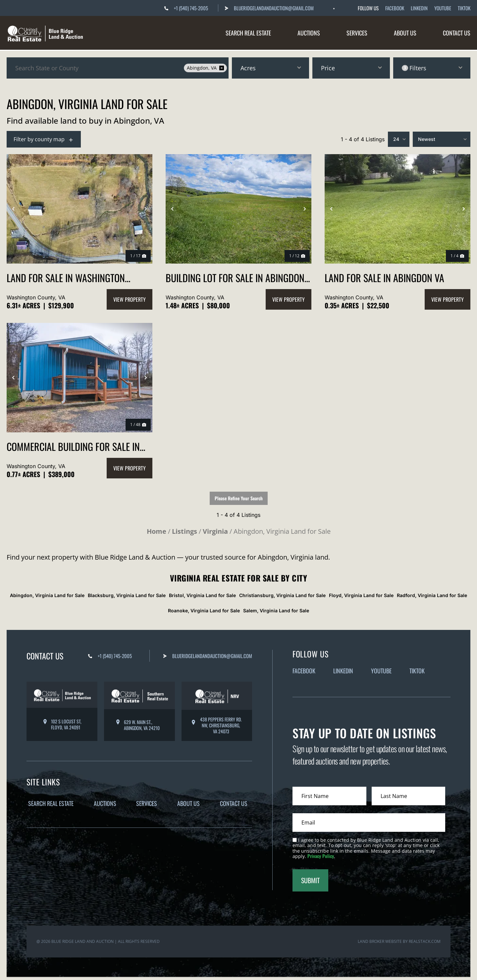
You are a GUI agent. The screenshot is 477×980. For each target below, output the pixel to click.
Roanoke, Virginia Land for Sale (204, 611)
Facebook (395, 8)
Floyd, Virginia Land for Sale (361, 595)
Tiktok (464, 8)
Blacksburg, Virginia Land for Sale (127, 595)
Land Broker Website (380, 937)
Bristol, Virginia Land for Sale (202, 595)
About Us (405, 33)
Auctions (309, 33)
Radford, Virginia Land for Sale (432, 595)
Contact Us (457, 33)
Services (357, 33)
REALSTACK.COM (425, 937)
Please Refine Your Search (239, 498)
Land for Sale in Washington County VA (66, 278)
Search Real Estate (248, 33)
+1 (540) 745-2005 (191, 8)
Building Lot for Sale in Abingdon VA (235, 278)
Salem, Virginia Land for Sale (276, 611)
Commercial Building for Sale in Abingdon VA (73, 446)
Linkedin (419, 8)
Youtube (443, 8)
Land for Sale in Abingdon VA (384, 278)
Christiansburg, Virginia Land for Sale (282, 595)
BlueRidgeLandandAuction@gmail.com (274, 8)
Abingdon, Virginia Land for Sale (47, 595)
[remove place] (222, 68)
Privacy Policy (321, 856)
